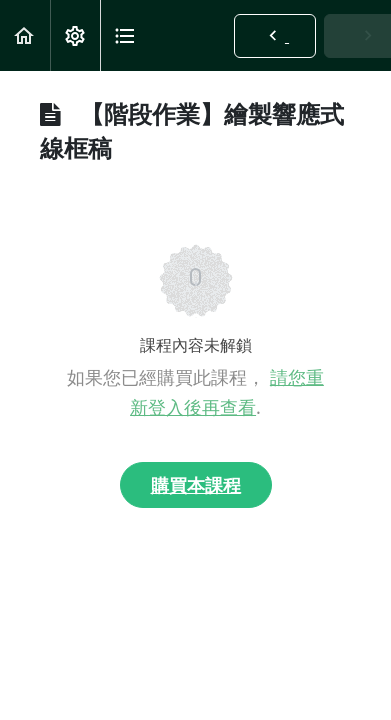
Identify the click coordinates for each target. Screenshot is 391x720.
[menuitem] (75, 35)
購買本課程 (196, 485)
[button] (25, 35)
